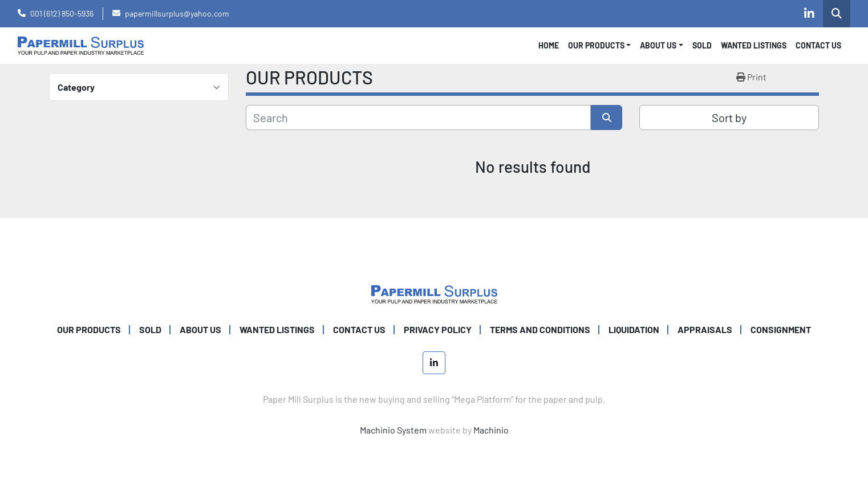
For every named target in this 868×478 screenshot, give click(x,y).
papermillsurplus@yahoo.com (177, 13)
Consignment (781, 329)
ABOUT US (200, 329)
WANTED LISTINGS (754, 45)
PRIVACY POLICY (438, 329)
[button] (600, 45)
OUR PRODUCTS (596, 45)
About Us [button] (658, 45)
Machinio (491, 430)
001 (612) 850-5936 (62, 13)
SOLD (702, 45)
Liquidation (634, 329)
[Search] (418, 118)
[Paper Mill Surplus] (434, 293)
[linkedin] (809, 14)
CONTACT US (818, 45)
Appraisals (705, 329)
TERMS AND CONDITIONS (540, 329)
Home (549, 45)
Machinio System (393, 430)
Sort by (729, 118)
